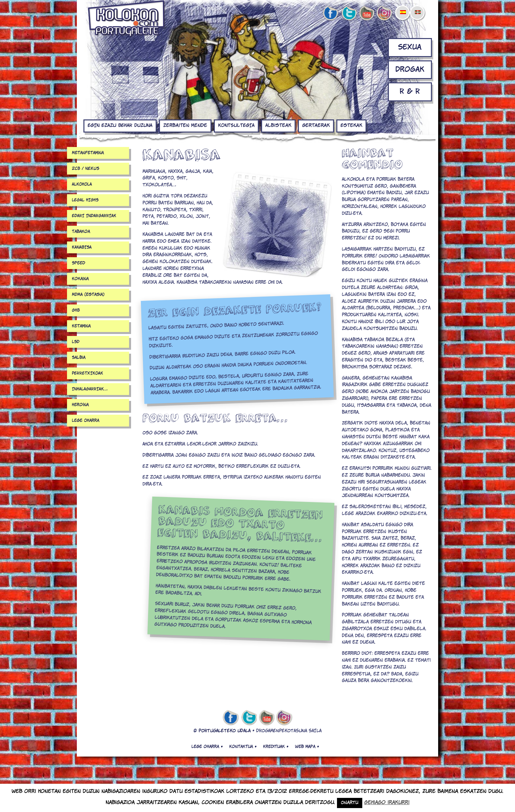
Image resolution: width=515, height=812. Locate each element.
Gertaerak (316, 126)
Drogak (410, 70)
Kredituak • (276, 747)
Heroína (80, 405)
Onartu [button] (350, 803)
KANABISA (82, 247)
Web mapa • (307, 747)
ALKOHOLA (82, 184)
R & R (410, 92)
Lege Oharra (86, 421)
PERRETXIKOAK (88, 373)
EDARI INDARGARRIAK (94, 216)
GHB (76, 310)
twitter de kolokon (348, 13)
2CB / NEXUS (86, 169)
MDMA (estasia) (88, 295)
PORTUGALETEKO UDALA (225, 731)
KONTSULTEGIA (236, 126)
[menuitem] (403, 8)
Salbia (79, 358)
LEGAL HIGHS (85, 200)
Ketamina (81, 326)
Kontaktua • (243, 747)
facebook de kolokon (330, 13)
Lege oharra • (207, 747)
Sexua (410, 47)
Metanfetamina (88, 153)
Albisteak (278, 126)
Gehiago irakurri (387, 803)
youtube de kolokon (367, 13)
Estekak (351, 126)
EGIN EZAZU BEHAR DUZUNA (120, 126)
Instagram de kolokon (385, 13)
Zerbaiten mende (185, 126)
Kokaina (80, 279)
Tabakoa (81, 232)
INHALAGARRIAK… (90, 389)
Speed (78, 263)
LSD (76, 342)
